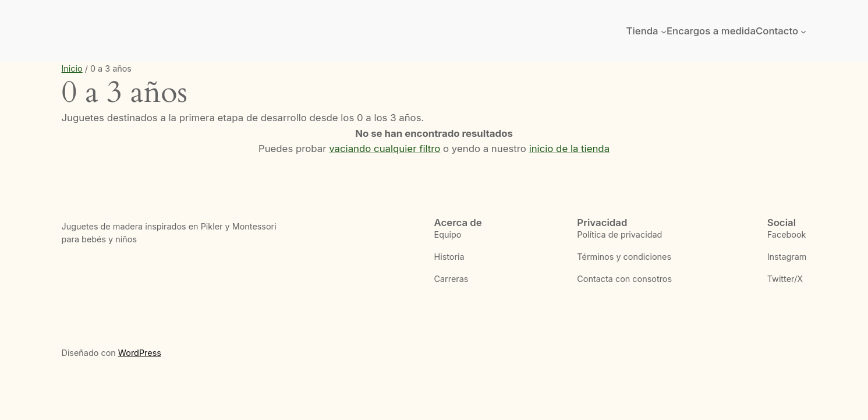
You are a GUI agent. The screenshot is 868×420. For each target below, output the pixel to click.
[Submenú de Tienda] (664, 31)
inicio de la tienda (569, 149)
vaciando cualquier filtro (385, 149)
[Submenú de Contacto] (803, 31)
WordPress (140, 353)
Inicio (72, 68)
